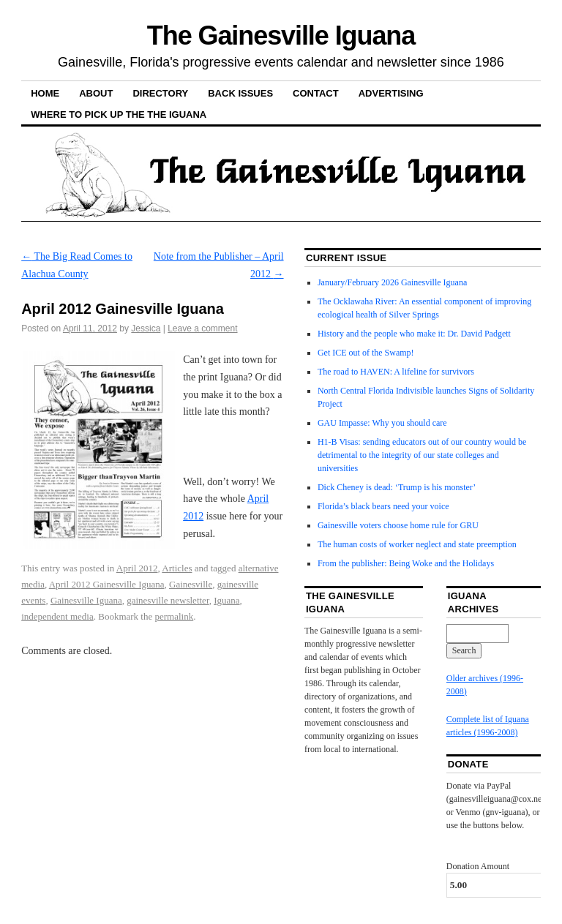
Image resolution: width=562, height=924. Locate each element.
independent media (57, 616)
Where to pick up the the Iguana (119, 114)
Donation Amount (478, 866)
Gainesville (191, 584)
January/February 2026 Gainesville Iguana (392, 282)
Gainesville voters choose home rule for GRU (398, 525)
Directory (160, 93)
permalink (175, 616)
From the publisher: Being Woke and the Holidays (406, 563)
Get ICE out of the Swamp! (366, 353)
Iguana (226, 600)
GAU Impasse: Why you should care (382, 423)
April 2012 (137, 568)
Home (45, 93)
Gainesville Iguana (86, 600)
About (96, 93)
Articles (177, 568)
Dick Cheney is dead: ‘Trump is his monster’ (397, 487)
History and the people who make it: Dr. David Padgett (414, 334)
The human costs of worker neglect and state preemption (417, 544)
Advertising (391, 93)
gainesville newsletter (168, 600)
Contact (316, 93)
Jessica (146, 328)
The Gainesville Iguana (281, 35)
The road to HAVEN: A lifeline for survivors (396, 372)
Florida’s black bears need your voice (383, 506)
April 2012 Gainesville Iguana (107, 584)
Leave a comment (202, 328)
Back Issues (240, 93)
